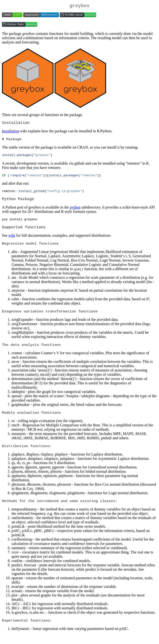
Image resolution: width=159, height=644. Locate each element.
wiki (12, 241)
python (75, 212)
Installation (11, 133)
